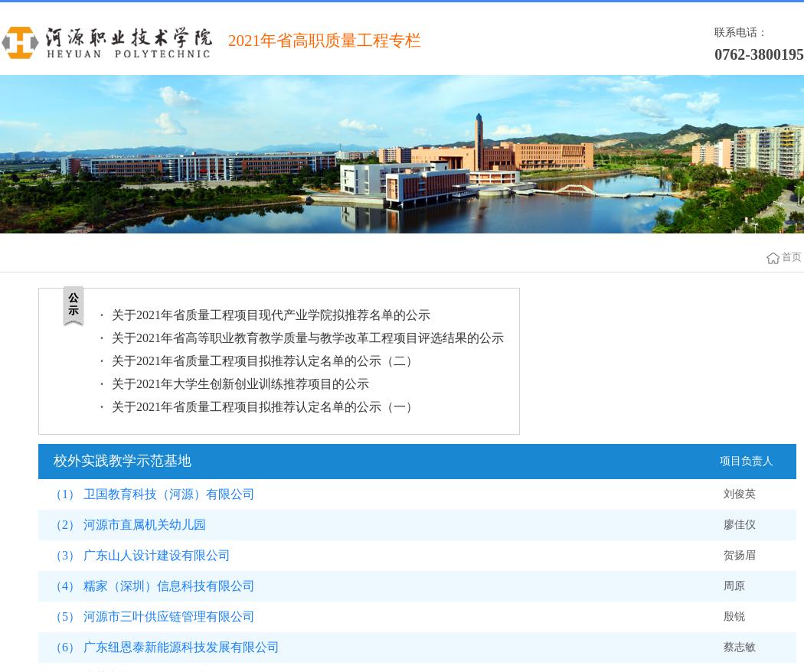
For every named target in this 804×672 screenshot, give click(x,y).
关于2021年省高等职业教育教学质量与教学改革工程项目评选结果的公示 (308, 338)
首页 (792, 257)
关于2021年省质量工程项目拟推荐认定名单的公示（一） (265, 407)
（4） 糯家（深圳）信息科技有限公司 (152, 586)
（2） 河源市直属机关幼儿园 (128, 525)
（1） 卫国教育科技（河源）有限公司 (152, 494)
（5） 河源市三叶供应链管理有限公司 (152, 617)
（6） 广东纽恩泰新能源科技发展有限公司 (165, 647)
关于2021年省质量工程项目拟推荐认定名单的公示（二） (265, 361)
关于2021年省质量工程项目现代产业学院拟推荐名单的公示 (271, 315)
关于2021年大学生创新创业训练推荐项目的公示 (240, 384)
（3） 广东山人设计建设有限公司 (140, 555)
